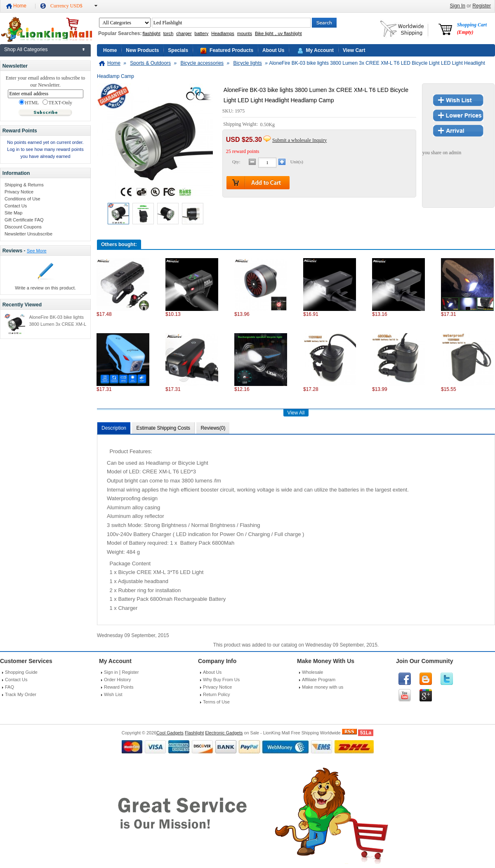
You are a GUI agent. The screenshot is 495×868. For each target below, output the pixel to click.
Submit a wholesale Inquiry (299, 140)
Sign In (458, 6)
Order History (117, 680)
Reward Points (119, 687)
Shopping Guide (21, 672)
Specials (178, 50)
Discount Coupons (23, 227)
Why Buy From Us (221, 680)
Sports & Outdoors (150, 63)
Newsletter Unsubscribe (28, 234)
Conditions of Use (22, 199)
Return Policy (216, 694)
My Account (320, 50)
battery (202, 33)
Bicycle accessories (202, 63)
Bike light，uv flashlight (278, 33)
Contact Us (16, 206)
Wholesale (312, 672)
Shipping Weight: (241, 125)
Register (482, 6)
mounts (245, 33)
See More (37, 251)
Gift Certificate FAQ (24, 220)
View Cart (354, 50)
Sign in (111, 672)
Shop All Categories (26, 49)
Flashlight (194, 733)
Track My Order (21, 694)
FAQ (9, 687)
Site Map (13, 213)
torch (168, 33)
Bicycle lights (247, 63)
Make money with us (323, 687)
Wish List (113, 694)
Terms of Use (216, 702)
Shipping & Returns (24, 185)
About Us (273, 50)
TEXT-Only (57, 103)
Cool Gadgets (170, 733)
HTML (29, 103)
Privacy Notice (19, 192)
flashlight (151, 33)
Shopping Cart (472, 28)
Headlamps (223, 33)
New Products (142, 50)
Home (20, 6)
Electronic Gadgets (224, 733)
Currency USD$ (66, 6)
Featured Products (231, 50)
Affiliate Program (319, 680)
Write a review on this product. (45, 288)
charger (184, 33)
